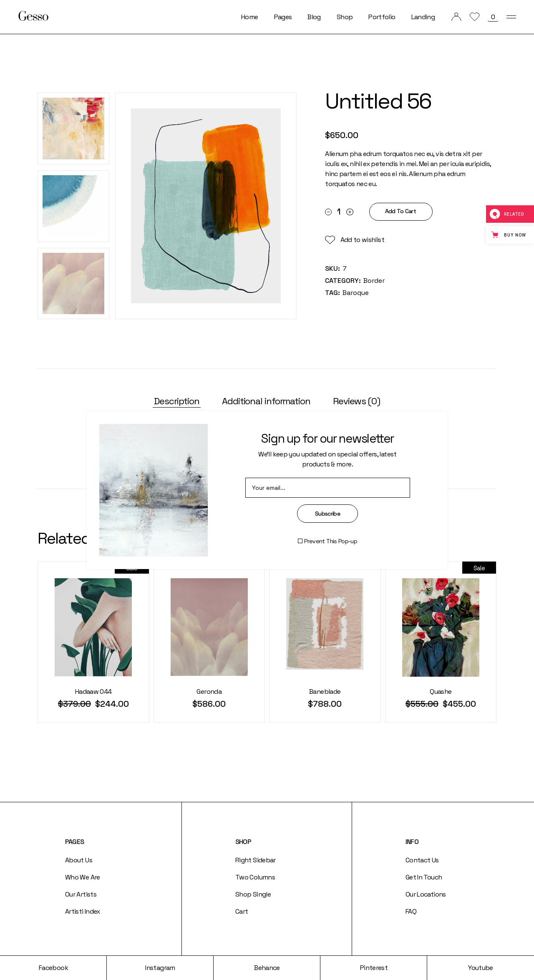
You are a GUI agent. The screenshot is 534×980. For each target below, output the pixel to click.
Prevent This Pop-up (331, 541)
